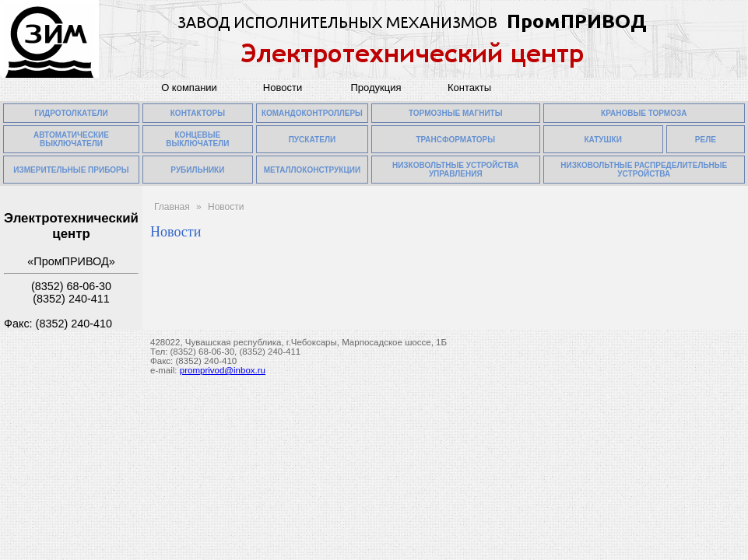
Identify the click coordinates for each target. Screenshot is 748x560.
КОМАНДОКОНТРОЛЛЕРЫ (312, 113)
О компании (189, 87)
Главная (172, 207)
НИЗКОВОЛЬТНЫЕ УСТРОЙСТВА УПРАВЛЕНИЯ (456, 170)
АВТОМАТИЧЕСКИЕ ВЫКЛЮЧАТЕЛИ (71, 139)
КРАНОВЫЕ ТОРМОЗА (644, 113)
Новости (283, 87)
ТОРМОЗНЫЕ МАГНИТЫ (456, 113)
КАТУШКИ (603, 140)
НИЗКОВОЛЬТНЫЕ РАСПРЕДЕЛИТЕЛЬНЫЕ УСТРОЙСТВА (644, 170)
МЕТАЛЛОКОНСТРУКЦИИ (312, 170)
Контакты (469, 87)
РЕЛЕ (706, 140)
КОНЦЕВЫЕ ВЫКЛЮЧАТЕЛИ (197, 139)
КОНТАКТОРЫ (198, 113)
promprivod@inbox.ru (223, 370)
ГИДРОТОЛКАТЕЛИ (71, 113)
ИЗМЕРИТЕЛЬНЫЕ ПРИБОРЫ (71, 170)
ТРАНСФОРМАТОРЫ (455, 140)
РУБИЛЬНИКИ (197, 170)
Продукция (376, 87)
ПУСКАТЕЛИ (312, 140)
